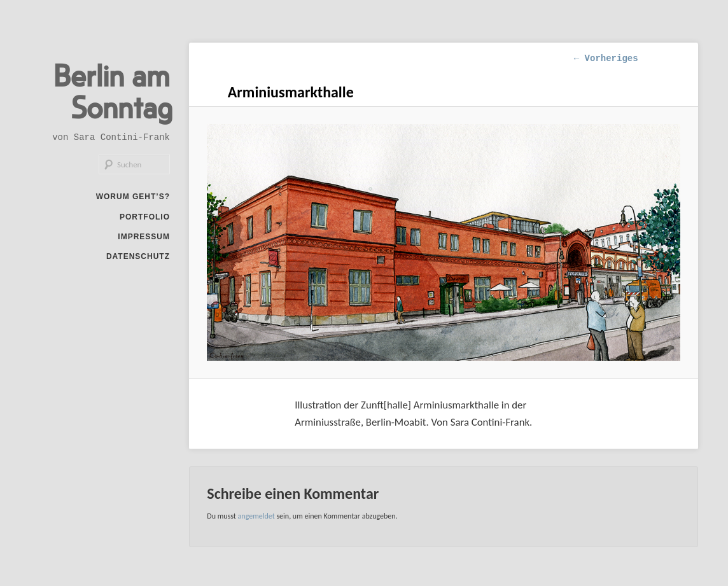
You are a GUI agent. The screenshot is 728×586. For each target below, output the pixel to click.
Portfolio (145, 217)
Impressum (144, 237)
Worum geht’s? (133, 197)
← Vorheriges (606, 59)
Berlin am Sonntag (113, 90)
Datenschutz (138, 256)
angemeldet (256, 516)
